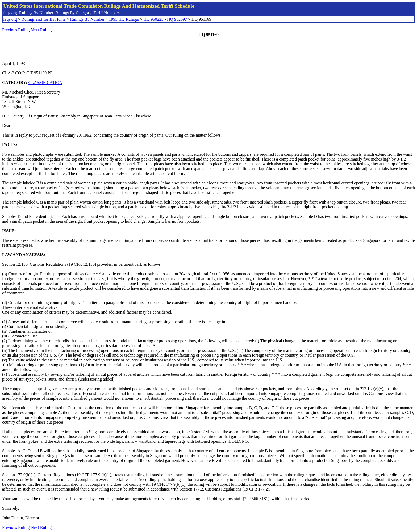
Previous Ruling (16, 30)
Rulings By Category (74, 13)
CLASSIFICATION (45, 83)
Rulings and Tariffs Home (44, 19)
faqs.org (10, 13)
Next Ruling (41, 30)
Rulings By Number (36, 13)
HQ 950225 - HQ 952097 (165, 19)
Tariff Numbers (107, 13)
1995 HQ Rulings (124, 19)
